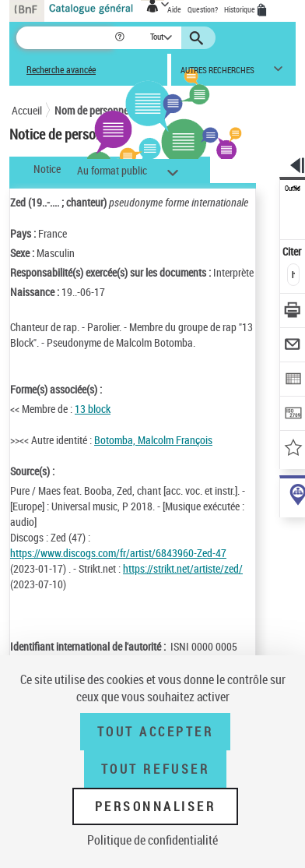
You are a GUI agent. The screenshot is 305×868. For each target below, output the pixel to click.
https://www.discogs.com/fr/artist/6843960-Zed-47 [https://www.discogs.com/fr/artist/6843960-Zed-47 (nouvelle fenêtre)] (118, 553)
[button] (121, 38)
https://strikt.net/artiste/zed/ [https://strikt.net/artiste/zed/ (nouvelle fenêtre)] (183, 568)
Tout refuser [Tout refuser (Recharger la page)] (155, 769)
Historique (240, 9)
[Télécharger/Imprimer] (293, 312)
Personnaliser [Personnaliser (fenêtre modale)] (156, 806)
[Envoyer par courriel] (293, 346)
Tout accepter (156, 732)
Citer (293, 251)
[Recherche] (65, 38)
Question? (203, 9)
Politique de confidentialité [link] (152, 840)
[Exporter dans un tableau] (293, 381)
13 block (93, 409)
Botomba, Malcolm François (153, 440)
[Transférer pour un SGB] (293, 415)
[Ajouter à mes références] (293, 449)
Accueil (27, 110)
